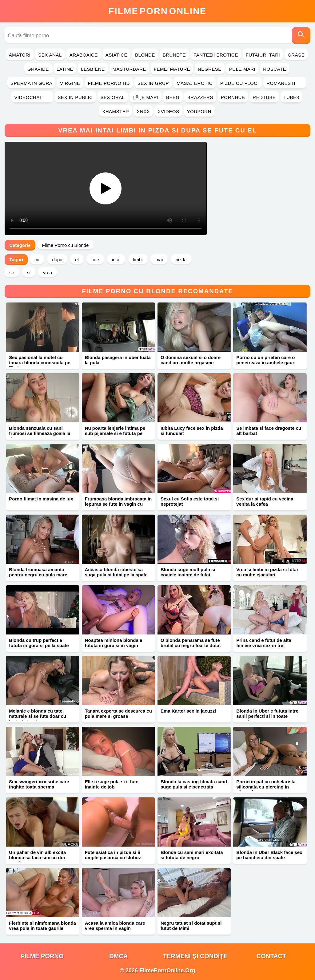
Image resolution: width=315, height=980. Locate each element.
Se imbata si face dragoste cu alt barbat (269, 431)
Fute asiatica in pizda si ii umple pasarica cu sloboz (113, 855)
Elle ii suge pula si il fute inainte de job (112, 784)
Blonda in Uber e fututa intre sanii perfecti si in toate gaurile (267, 716)
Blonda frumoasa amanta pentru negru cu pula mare (38, 572)
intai (116, 260)
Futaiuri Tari (263, 55)
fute (95, 260)
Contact (271, 956)
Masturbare (129, 69)
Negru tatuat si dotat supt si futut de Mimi (191, 926)
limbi (138, 260)
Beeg (173, 97)
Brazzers (200, 97)
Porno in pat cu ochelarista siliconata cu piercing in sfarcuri (266, 787)
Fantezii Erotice (216, 55)
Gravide (38, 69)
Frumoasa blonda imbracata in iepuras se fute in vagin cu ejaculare (118, 504)
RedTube (264, 97)
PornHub (233, 97)
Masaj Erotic (195, 83)
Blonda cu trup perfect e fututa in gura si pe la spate (39, 643)
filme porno (42, 956)
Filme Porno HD (109, 83)
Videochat (32, 97)
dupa (57, 260)
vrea (48, 273)
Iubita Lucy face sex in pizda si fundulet (192, 431)
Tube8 (291, 97)
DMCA (118, 956)
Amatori (20, 55)
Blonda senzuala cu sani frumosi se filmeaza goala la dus (40, 433)
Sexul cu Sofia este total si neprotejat (190, 501)
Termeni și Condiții (195, 956)
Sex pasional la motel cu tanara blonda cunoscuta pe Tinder (40, 363)
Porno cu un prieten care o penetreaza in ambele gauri (266, 360)
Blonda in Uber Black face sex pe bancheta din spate (269, 855)
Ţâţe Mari (146, 97)
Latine (65, 69)
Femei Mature (172, 69)
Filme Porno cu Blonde (66, 245)
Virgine (70, 83)
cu (37, 260)
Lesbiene (93, 69)
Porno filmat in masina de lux (41, 499)
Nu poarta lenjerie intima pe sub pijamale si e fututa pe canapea (115, 433)
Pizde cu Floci (239, 83)
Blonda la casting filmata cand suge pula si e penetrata (194, 784)
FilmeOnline (157, 11)
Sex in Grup (153, 83)
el (77, 260)
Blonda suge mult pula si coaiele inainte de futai (188, 572)
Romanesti (285, 83)
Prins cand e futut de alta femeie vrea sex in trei (264, 643)
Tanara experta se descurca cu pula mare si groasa (118, 713)
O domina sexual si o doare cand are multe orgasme (191, 360)
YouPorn (199, 111)
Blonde (145, 55)
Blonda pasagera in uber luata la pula (118, 360)
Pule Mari (242, 69)
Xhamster (116, 111)
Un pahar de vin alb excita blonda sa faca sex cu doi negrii (37, 857)
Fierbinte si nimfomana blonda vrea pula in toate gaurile (42, 926)
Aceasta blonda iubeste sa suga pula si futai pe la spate (116, 572)
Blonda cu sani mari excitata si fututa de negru (192, 855)
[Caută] (301, 36)
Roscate (275, 69)
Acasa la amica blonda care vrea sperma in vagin (115, 926)
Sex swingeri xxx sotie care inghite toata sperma (39, 784)
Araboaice (84, 55)
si (29, 273)
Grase (296, 55)
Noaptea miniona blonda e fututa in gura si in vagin (114, 643)
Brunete (174, 55)
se (12, 273)
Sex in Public (75, 97)
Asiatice (116, 55)
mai (159, 260)
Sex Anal (50, 55)
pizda (181, 260)
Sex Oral (113, 97)
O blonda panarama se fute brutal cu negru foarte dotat (191, 643)
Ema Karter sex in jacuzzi (188, 711)
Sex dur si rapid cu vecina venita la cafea (265, 501)
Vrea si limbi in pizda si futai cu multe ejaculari (267, 572)
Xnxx (143, 111)
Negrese (210, 69)
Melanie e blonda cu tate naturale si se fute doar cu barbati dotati (38, 716)
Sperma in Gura (31, 83)
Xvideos (168, 111)
